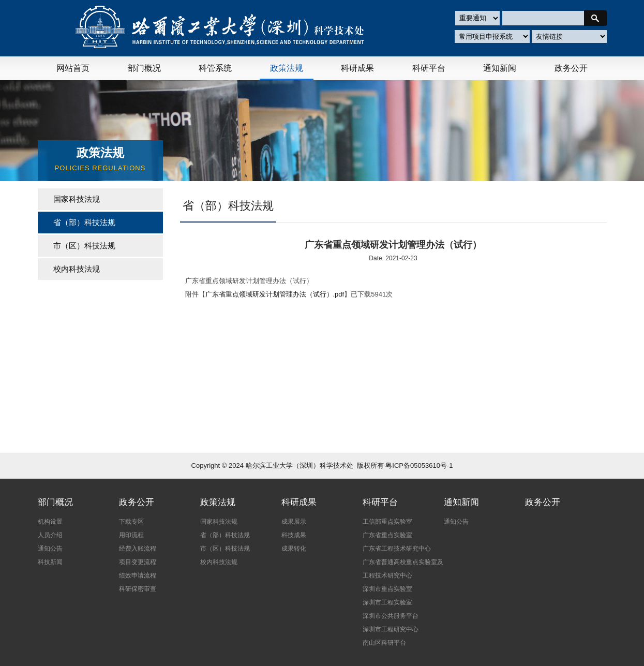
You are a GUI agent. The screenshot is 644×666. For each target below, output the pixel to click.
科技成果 (294, 535)
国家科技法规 (77, 199)
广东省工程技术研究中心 (397, 549)
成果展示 (294, 522)
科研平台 (429, 68)
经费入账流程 (138, 549)
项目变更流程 (138, 562)
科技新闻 (50, 562)
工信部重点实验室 (387, 522)
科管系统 (215, 68)
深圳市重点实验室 (387, 589)
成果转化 (294, 549)
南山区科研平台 (384, 643)
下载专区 (131, 522)
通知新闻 (500, 68)
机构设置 (50, 522)
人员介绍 (50, 535)
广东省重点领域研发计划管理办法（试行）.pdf (275, 294)
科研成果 (357, 68)
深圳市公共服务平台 (391, 616)
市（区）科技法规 (84, 246)
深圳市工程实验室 (387, 602)
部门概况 (144, 68)
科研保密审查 (138, 589)
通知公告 (50, 549)
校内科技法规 (77, 269)
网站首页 (73, 68)
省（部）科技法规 (225, 535)
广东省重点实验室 (387, 535)
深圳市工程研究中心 (391, 629)
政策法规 (287, 68)
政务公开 (571, 68)
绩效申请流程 (138, 575)
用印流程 (131, 535)
